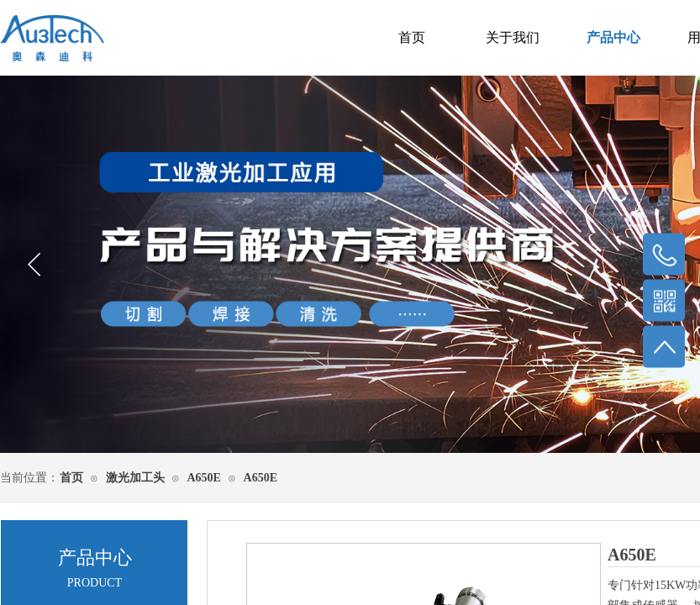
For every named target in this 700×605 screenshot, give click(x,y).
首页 (412, 37)
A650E (203, 478)
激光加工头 (135, 478)
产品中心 (613, 37)
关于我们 (513, 37)
